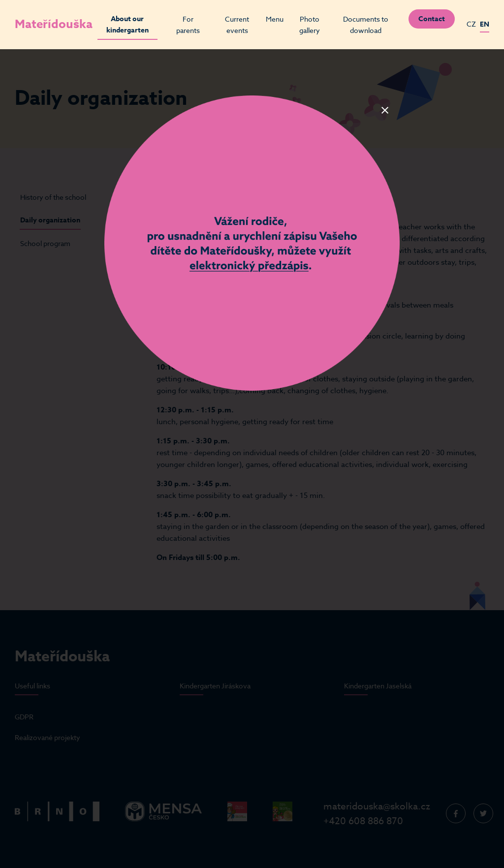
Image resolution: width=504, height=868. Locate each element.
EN (485, 24)
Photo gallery (310, 25)
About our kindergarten (127, 25)
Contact (432, 19)
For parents (188, 25)
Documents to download (366, 25)
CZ (471, 24)
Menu (275, 19)
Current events (237, 25)
